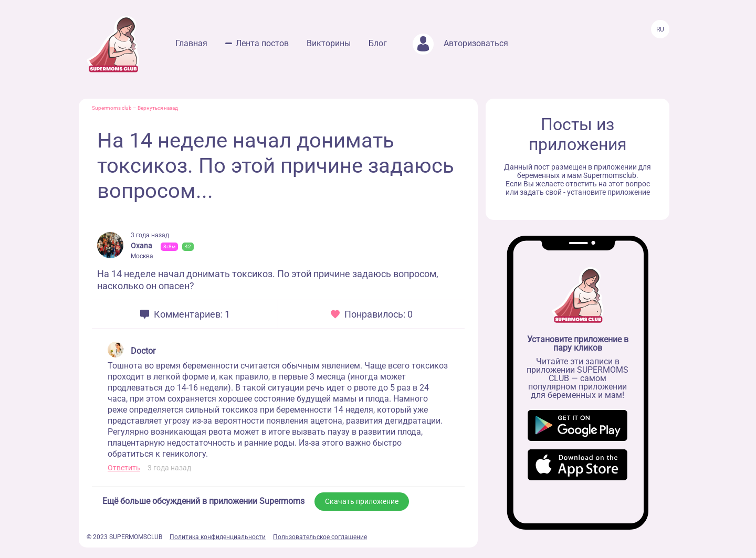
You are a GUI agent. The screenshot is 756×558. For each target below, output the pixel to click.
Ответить (124, 468)
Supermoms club (112, 108)
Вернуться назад (158, 108)
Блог (378, 43)
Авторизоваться (460, 43)
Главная (191, 43)
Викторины (329, 43)
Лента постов (262, 43)
